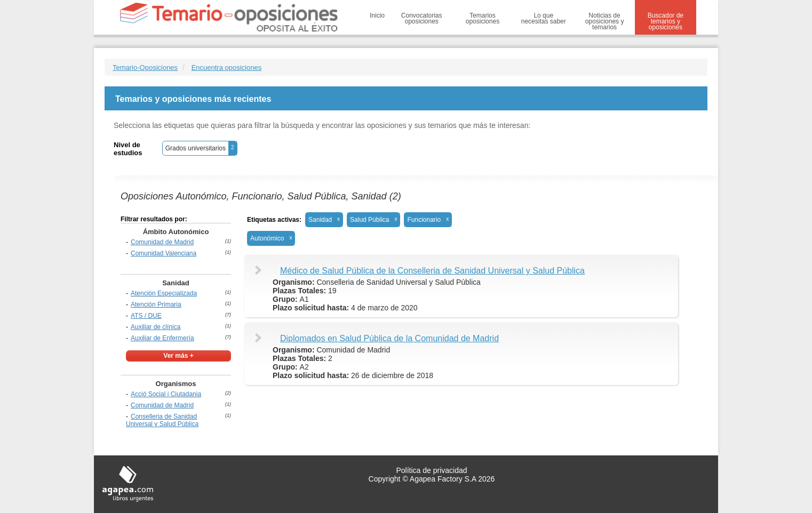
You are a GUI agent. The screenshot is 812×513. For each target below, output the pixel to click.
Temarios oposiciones (483, 18)
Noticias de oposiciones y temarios (605, 21)
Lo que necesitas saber (544, 18)
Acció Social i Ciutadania (166, 394)
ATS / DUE (146, 316)
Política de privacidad (431, 470)
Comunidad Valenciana (164, 253)
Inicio (377, 15)
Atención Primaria (156, 304)
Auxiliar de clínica (156, 327)
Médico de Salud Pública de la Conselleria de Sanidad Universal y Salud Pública (432, 271)
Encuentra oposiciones (227, 67)
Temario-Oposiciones (145, 67)
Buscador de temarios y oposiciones (666, 21)
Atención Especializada (164, 293)
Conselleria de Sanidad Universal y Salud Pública (162, 420)
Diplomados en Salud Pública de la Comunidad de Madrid (389, 338)
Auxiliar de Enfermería (162, 338)
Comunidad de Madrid (162, 242)
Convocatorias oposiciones (422, 18)
